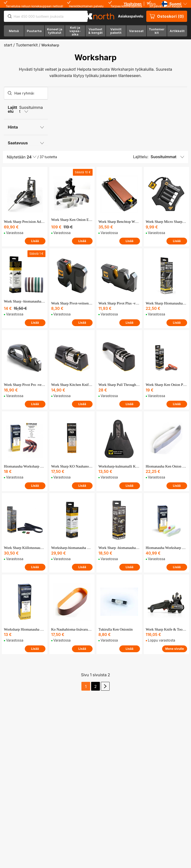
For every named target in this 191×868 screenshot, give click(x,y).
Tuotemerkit (27, 45)
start (8, 45)
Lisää (35, 241)
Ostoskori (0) (167, 16)
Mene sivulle (175, 649)
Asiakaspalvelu (130, 16)
